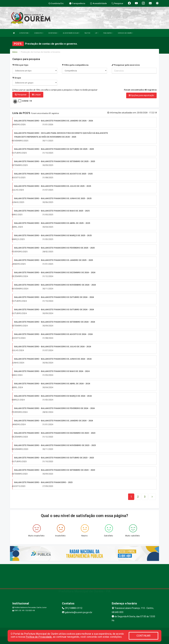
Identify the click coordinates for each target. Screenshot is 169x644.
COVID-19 (27, 101)
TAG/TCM (87, 33)
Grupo (17, 78)
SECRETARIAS (53, 33)
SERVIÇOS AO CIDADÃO (125, 33)
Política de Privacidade (39, 637)
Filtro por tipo (20, 65)
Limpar (36, 95)
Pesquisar (21, 95)
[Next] (145, 496)
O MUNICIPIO (39, 33)
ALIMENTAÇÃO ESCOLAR (71, 33)
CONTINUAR (143, 636)
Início (15, 52)
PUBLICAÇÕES (108, 33)
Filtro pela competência (75, 65)
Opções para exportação (141, 95)
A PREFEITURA (24, 33)
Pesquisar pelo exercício (126, 65)
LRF (97, 33)
